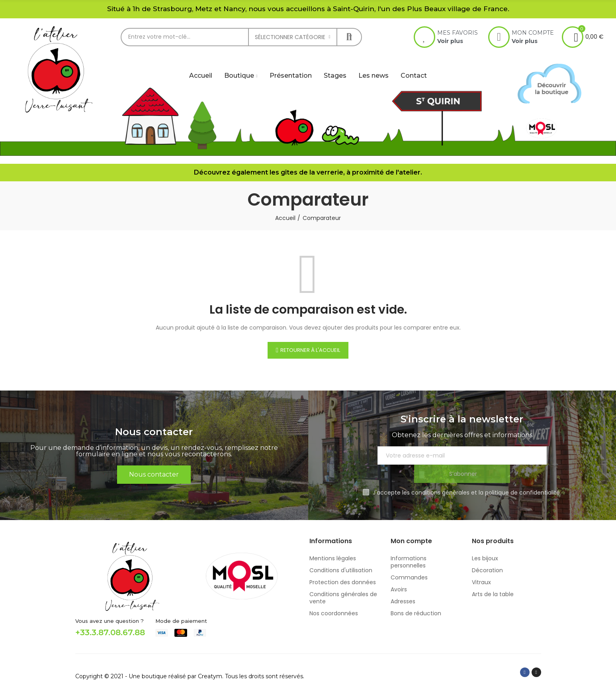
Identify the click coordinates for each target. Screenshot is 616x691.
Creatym (210, 658)
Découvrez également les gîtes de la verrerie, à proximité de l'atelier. (308, 172)
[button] (154, 465)
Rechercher (349, 37)
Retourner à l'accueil (310, 350)
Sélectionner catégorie (290, 37)
